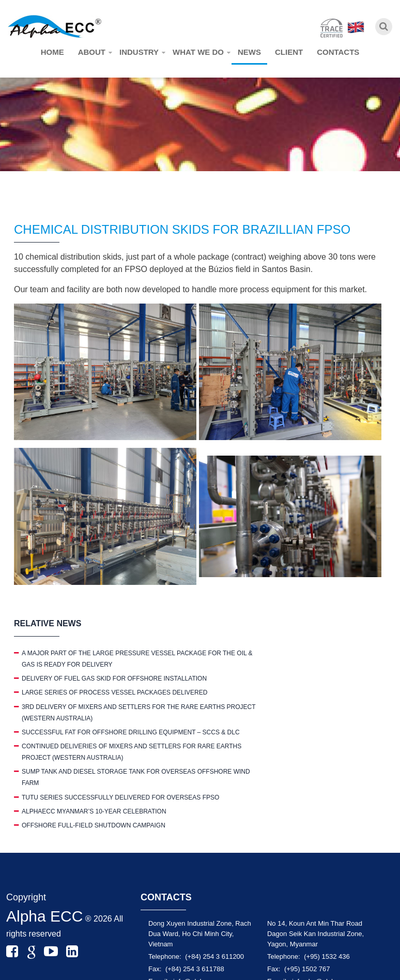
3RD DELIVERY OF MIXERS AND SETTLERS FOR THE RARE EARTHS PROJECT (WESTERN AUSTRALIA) (139, 713)
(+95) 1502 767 (307, 969)
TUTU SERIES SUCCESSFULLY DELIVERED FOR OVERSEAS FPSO (120, 797)
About (92, 52)
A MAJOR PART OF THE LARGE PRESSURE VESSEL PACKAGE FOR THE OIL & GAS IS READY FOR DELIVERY (137, 659)
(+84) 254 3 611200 (214, 956)
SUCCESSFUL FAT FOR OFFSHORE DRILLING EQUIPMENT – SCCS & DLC (131, 732)
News (249, 52)
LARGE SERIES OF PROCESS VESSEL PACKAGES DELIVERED (114, 692)
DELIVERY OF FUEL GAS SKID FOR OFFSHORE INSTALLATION (114, 679)
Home (52, 52)
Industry (139, 52)
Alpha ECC (44, 916)
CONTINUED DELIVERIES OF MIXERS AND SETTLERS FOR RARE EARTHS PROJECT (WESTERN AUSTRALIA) (132, 752)
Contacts (338, 52)
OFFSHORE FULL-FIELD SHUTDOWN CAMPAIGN (94, 825)
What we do (198, 52)
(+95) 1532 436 (327, 956)
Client (289, 52)
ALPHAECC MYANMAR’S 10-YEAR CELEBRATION (94, 811)
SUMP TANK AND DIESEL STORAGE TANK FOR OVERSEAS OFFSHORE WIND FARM (136, 777)
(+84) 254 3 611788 (195, 969)
